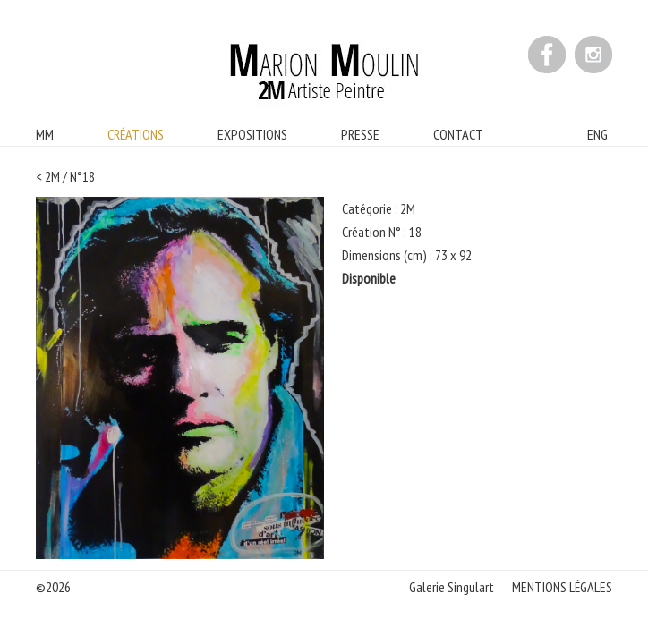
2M (52, 176)
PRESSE (360, 134)
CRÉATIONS (136, 134)
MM (45, 134)
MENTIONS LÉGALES (562, 587)
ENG (597, 134)
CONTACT (458, 134)
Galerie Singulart (452, 587)
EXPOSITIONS (252, 134)
